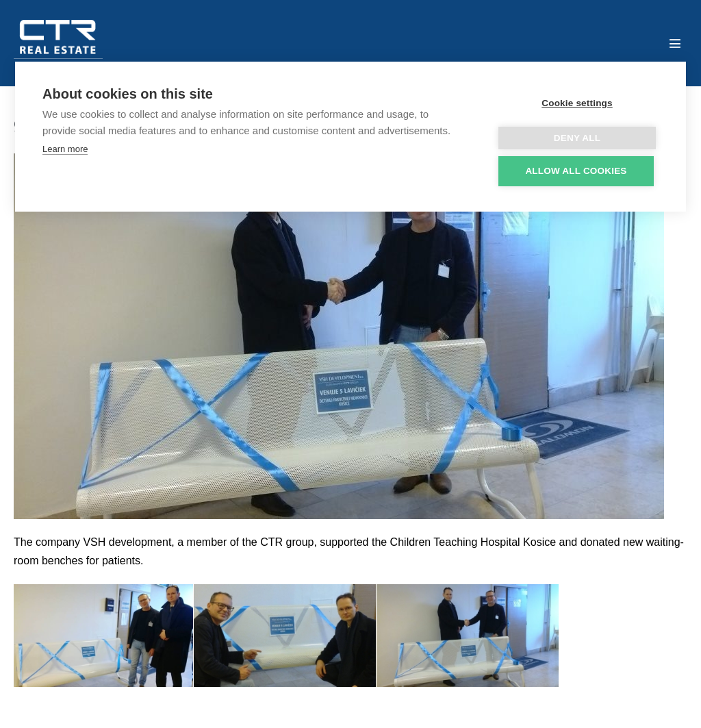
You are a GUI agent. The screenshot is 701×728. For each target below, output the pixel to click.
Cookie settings (577, 103)
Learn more (65, 149)
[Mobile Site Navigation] (675, 43)
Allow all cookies (576, 171)
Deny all (577, 138)
